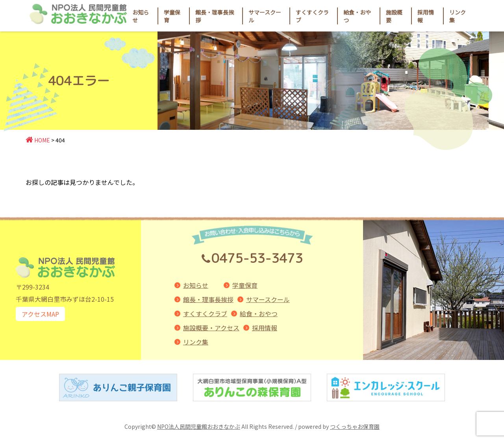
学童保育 (245, 285)
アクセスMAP (40, 314)
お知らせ (141, 16)
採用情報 (426, 16)
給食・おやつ (259, 314)
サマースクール (268, 299)
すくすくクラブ (205, 314)
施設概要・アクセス (211, 328)
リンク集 (196, 342)
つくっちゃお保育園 (355, 426)
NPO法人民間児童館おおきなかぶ (199, 426)
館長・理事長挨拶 (208, 299)
